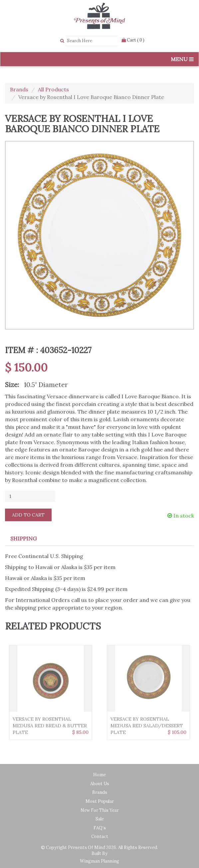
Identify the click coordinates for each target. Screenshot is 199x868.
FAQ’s (100, 830)
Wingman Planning (99, 863)
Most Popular (100, 803)
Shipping (23, 538)
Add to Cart (28, 515)
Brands (19, 89)
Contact (100, 839)
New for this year (100, 812)
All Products (53, 89)
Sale (100, 821)
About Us (100, 786)
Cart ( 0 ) (133, 40)
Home (99, 777)
